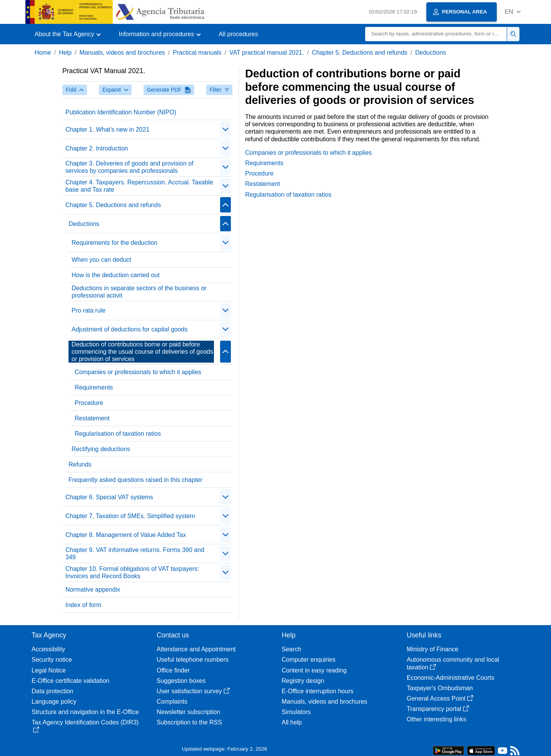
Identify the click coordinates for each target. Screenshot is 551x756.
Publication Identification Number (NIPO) (121, 112)
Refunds (80, 464)
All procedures (238, 34)
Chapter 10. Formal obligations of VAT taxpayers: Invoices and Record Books (132, 572)
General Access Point (440, 698)
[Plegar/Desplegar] (225, 129)
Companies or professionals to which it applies (138, 372)
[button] (513, 12)
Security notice (52, 660)
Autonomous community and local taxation (453, 663)
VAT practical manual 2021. (267, 53)
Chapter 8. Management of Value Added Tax (126, 535)
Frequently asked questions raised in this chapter (135, 480)
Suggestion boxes (181, 681)
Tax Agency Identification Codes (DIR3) (85, 726)
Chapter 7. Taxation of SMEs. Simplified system (130, 516)
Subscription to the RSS (189, 722)
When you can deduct (101, 260)
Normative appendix (93, 590)
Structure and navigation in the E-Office (85, 712)
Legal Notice (49, 670)
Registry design (303, 681)
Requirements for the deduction (114, 243)
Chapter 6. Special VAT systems (109, 497)
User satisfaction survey (193, 691)
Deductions (431, 53)
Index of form (83, 605)
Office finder (173, 670)
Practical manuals (197, 53)
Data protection (53, 691)
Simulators (296, 712)
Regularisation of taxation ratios (118, 434)
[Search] (436, 34)
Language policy (54, 702)
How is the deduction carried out (116, 275)
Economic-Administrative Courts (451, 678)
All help (292, 722)
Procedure (89, 403)
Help (65, 53)
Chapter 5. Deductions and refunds (359, 53)
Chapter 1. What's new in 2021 (107, 130)
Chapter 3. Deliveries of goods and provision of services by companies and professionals (129, 167)
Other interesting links (437, 719)
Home (43, 53)
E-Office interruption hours (317, 691)
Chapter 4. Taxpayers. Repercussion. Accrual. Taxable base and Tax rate (139, 186)
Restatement (92, 418)
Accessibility (48, 649)
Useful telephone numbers (193, 660)
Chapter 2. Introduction (97, 148)
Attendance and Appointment (196, 649)
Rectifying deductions (101, 449)
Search (291, 649)
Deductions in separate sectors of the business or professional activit (139, 292)
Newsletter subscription (188, 712)
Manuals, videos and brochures (122, 53)
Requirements (94, 387)
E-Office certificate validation (70, 681)
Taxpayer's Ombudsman (440, 688)
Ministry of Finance (432, 649)
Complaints (172, 702)
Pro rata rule (88, 310)
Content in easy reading (314, 670)
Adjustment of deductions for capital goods (130, 329)
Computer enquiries (309, 660)
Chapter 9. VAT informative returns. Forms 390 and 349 (135, 554)
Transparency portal (438, 709)
